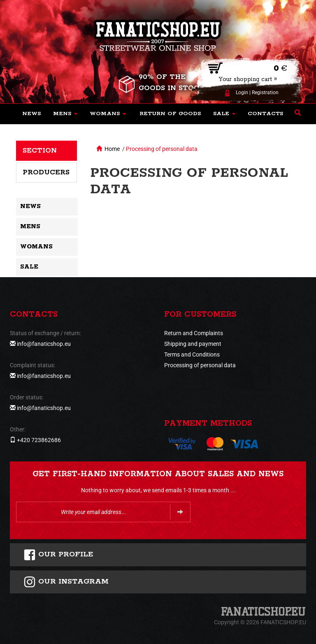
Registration (265, 93)
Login (242, 93)
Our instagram (66, 582)
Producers (46, 172)
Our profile (58, 555)
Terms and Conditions (192, 354)
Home (112, 149)
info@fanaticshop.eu (44, 344)
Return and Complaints (194, 333)
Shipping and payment (193, 344)
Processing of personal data (162, 149)
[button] (65, 114)
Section (40, 151)
